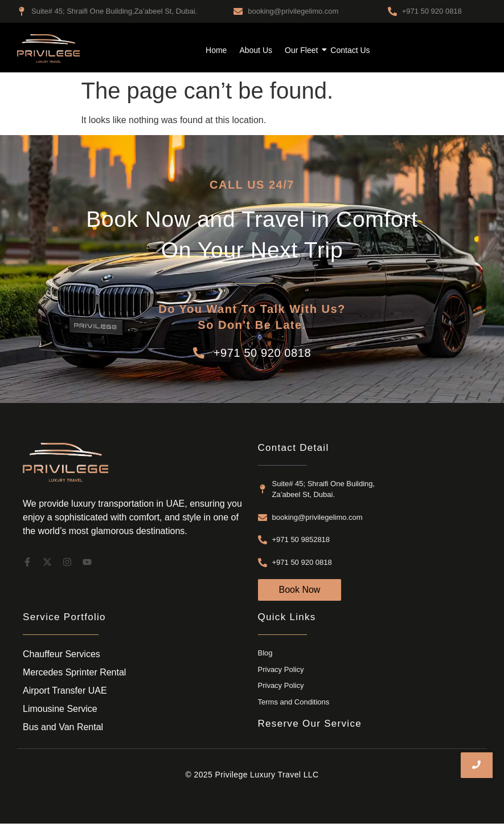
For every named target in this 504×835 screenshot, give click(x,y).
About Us (256, 50)
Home (216, 50)
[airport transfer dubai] (48, 48)
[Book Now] (300, 590)
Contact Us (350, 50)
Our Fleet (303, 50)
